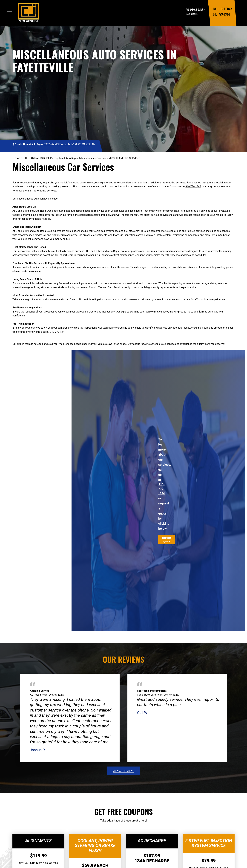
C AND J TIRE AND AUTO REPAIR (33, 158)
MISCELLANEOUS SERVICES (124, 158)
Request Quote (167, 540)
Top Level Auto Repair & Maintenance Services (80, 158)
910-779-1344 (221, 14)
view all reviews (123, 771)
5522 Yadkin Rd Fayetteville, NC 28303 (62, 144)
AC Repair (35, 695)
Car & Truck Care (146, 695)
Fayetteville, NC (56, 695)
